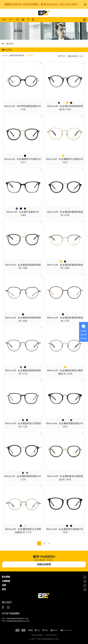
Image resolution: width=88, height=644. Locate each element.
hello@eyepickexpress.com (18, 621)
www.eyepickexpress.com (17, 618)
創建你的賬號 (44, 564)
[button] (76, 56)
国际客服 (84, 335)
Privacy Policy (37, 635)
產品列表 (10, 44)
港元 (5, 19)
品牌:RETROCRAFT (17, 55)
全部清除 (30, 55)
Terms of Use (51, 635)
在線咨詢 (84, 331)
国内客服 (84, 338)
